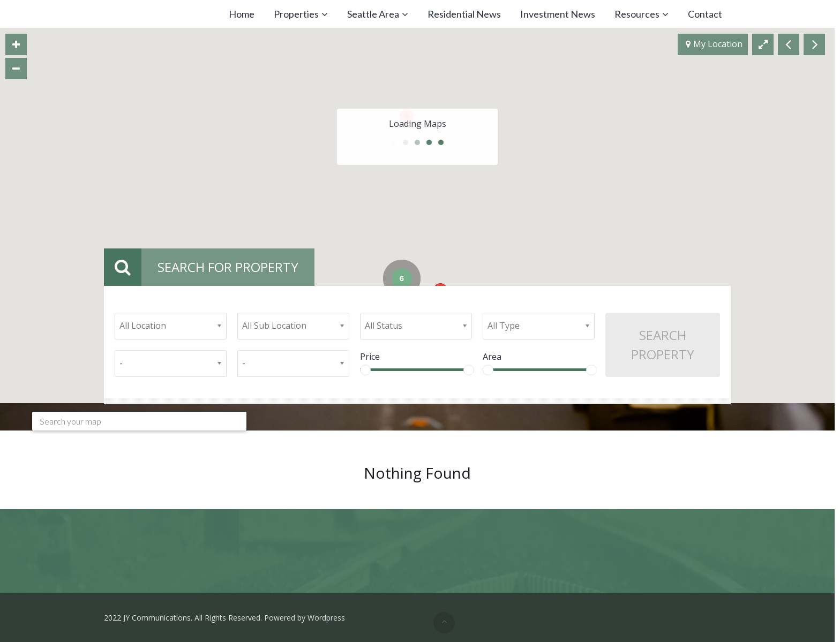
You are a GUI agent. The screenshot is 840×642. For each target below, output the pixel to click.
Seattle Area (373, 14)
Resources (637, 14)
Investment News (558, 14)
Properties (296, 14)
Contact (705, 14)
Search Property (663, 345)
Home (242, 14)
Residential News (464, 14)
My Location (714, 44)
